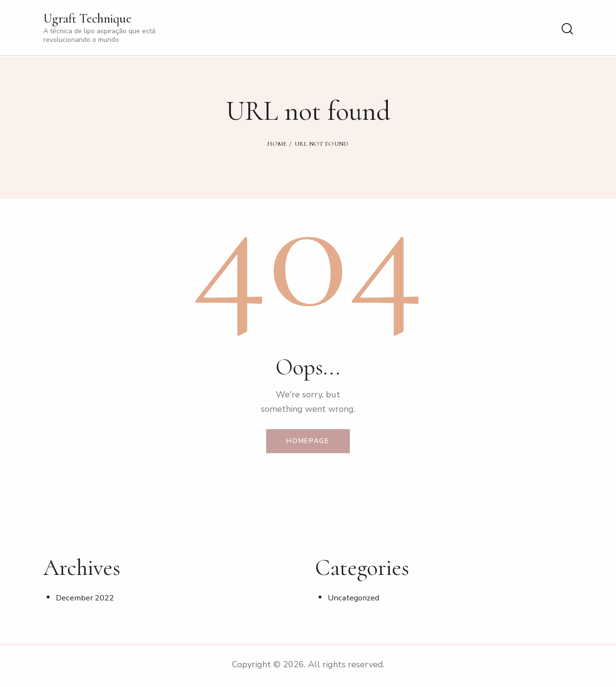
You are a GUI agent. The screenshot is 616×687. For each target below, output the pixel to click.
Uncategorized (354, 600)
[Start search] (567, 30)
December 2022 (85, 600)
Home (277, 144)
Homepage (308, 442)
